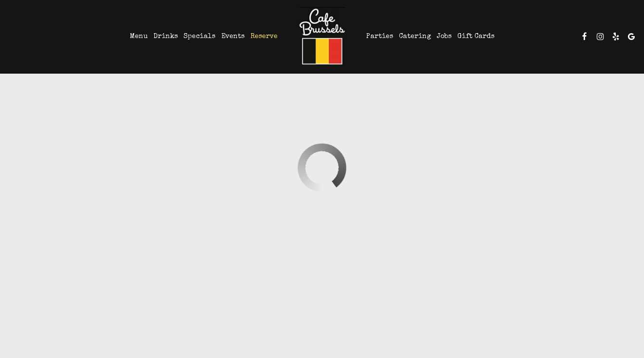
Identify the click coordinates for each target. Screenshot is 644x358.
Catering (415, 37)
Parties (380, 37)
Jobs (444, 37)
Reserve (264, 37)
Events (233, 37)
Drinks (166, 37)
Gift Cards (476, 37)
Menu (139, 37)
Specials (199, 37)
